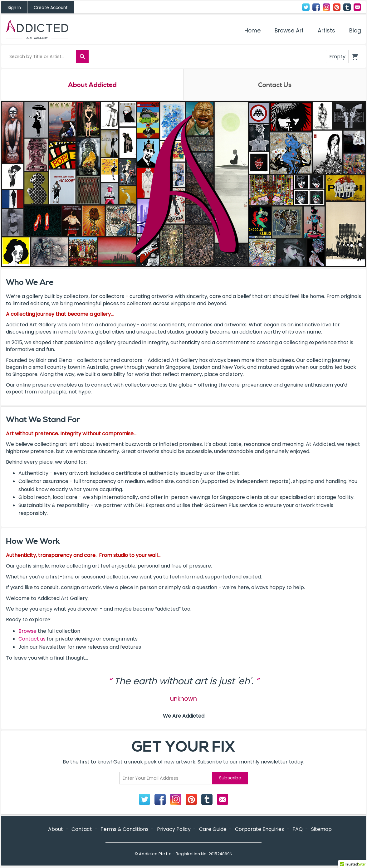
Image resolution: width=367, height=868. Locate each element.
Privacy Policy (174, 829)
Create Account (51, 8)
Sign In (14, 8)
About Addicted (92, 85)
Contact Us (275, 85)
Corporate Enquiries (259, 829)
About (56, 829)
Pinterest (337, 7)
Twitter (306, 7)
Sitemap (321, 829)
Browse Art (289, 31)
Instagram (326, 7)
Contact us (32, 639)
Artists (326, 31)
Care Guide (213, 829)
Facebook (316, 7)
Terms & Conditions (125, 829)
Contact (357, 7)
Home (252, 31)
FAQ (298, 829)
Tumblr (347, 7)
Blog (355, 31)
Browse (27, 631)
